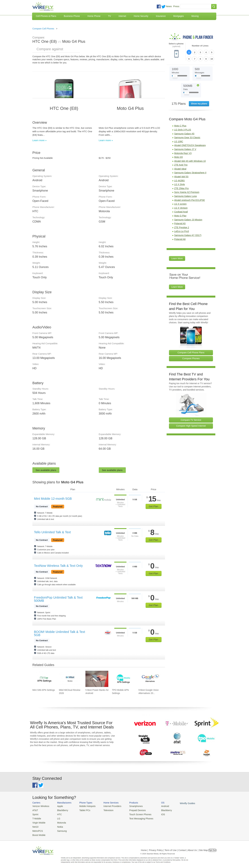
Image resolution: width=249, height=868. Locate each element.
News (169, 6)
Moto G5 (178, 156)
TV (110, 16)
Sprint (35, 814)
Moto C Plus (180, 125)
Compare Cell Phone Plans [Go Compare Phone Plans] (191, 352)
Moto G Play (180, 215)
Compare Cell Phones (43, 29)
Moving (195, 16)
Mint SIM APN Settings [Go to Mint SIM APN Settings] (44, 690)
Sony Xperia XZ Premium (187, 191)
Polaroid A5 (180, 223)
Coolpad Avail (181, 211)
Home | (144, 848)
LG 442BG (179, 180)
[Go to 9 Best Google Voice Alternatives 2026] (150, 679)
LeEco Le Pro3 (182, 230)
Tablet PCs (83, 810)
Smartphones (131, 806)
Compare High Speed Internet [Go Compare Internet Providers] (191, 425)
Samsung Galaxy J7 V (185, 148)
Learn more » (39, 140)
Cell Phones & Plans (46, 16)
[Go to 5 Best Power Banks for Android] (97, 679)
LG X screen (180, 203)
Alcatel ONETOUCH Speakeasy (190, 144)
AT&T (35, 810)
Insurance (161, 16)
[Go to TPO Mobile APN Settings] (123, 679)
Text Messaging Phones (136, 818)
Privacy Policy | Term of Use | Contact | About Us (173, 848)
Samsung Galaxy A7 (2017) (188, 234)
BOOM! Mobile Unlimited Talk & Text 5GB (60, 633)
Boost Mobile (38, 833)
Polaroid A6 (180, 238)
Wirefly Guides (180, 803)
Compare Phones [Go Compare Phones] (191, 358)
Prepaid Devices (132, 810)
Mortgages (178, 16)
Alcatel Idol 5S (181, 176)
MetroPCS (37, 829)
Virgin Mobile (38, 822)
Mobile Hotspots (85, 806)
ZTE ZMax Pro (181, 187)
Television (105, 810)
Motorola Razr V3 (183, 152)
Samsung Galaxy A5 (184, 133)
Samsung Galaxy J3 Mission (188, 219)
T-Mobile (36, 818)
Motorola (60, 822)
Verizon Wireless (40, 806)
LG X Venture (181, 207)
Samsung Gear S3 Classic (187, 137)
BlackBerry (61, 810)
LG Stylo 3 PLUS (183, 129)
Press (176, 6)
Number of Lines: (200, 46)
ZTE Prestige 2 (182, 226)
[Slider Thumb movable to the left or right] (175, 76)
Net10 (35, 825)
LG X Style (180, 184)
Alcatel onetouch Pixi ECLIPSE (190, 199)
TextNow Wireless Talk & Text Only (58, 566)
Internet (122, 16)
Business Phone (72, 16)
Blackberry (160, 810)
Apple (58, 806)
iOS (156, 814)
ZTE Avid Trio (181, 164)
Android (158, 806)
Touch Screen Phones (135, 814)
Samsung (60, 829)
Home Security (141, 16)
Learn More (177, 258)
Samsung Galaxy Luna (185, 195)
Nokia (58, 825)
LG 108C (179, 141)
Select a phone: (176, 45)
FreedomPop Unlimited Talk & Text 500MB (58, 599)
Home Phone (94, 16)
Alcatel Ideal (180, 168)
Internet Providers (109, 806)
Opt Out (212, 848)
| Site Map (203, 848)
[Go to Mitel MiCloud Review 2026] (70, 679)
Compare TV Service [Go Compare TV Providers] (191, 419)
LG (57, 818)
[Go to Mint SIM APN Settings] (44, 679)
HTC (58, 814)
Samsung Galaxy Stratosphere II (190, 172)
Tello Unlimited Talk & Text (52, 532)
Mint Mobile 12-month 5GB (53, 499)
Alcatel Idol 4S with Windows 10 (190, 160)
